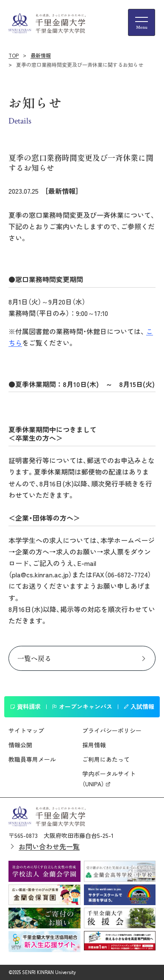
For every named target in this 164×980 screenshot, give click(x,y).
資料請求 (25, 706)
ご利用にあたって (106, 759)
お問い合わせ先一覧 (49, 846)
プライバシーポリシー (112, 730)
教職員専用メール (32, 759)
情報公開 (20, 745)
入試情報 (139, 706)
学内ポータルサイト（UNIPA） (109, 779)
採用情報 (94, 745)
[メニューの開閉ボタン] (142, 22)
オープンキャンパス (82, 706)
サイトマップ (26, 730)
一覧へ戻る (34, 658)
